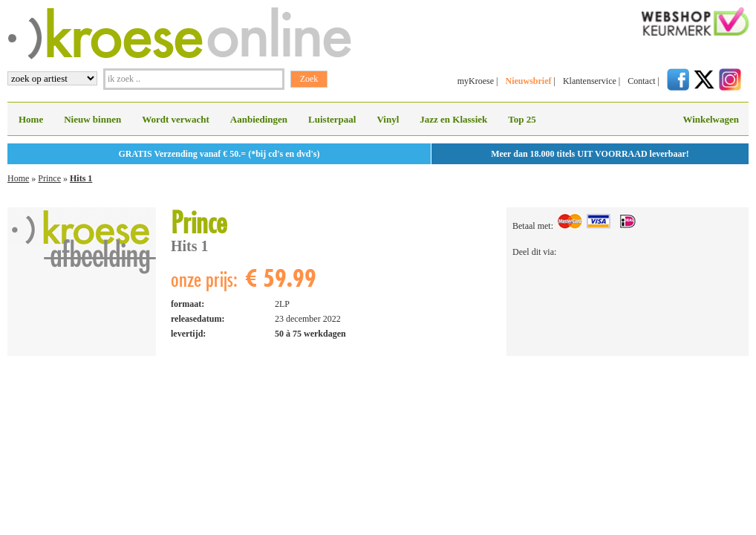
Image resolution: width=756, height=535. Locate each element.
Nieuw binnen (92, 119)
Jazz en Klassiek (453, 119)
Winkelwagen (711, 119)
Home (31, 119)
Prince (49, 178)
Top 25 (522, 119)
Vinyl (388, 119)
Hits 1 (81, 178)
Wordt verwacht (176, 119)
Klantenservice (590, 81)
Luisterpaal (332, 119)
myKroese (476, 81)
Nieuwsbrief (528, 81)
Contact (641, 81)
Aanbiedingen (259, 119)
